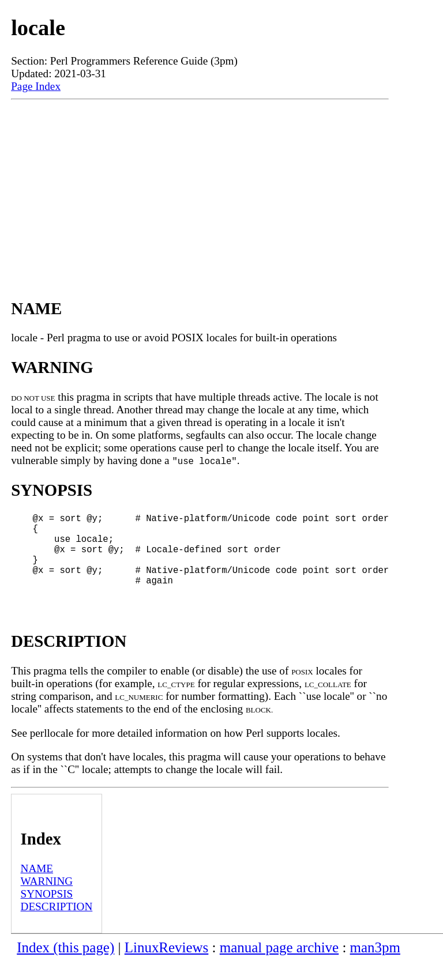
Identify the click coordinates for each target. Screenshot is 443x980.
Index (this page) (65, 966)
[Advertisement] (200, 186)
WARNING (47, 900)
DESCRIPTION (57, 925)
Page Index (36, 86)
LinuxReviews (167, 966)
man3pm (375, 966)
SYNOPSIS (47, 912)
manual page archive (279, 966)
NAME (37, 887)
